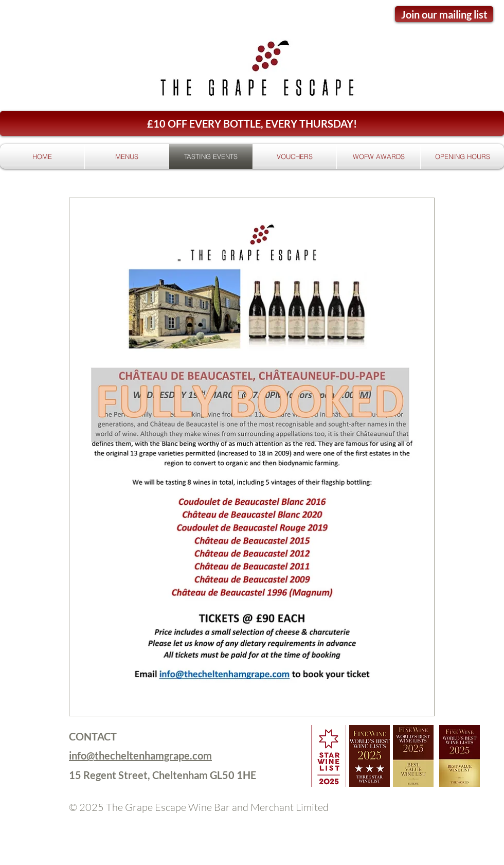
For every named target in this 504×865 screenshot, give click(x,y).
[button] (252, 123)
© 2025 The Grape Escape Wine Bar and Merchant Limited (199, 807)
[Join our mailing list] (444, 14)
